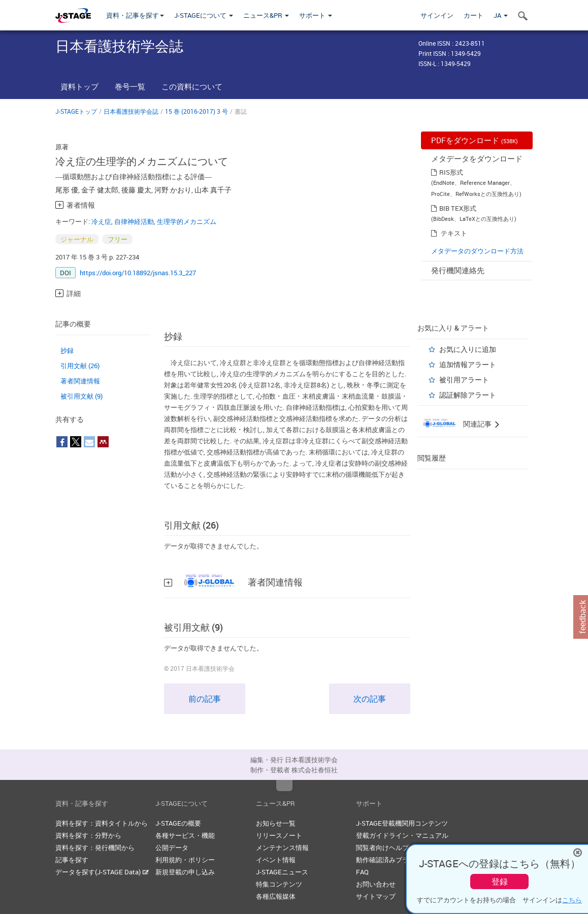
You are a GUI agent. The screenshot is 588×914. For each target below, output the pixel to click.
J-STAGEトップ (76, 111)
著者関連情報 (80, 381)
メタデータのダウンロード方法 (477, 251)
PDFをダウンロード (475, 140)
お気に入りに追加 (468, 349)
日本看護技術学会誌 (131, 111)
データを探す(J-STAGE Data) (102, 872)
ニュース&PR (266, 15)
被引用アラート (464, 380)
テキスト (454, 233)
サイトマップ (376, 896)
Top (284, 786)
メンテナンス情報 (282, 847)
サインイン (437, 15)
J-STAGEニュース (282, 872)
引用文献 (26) (80, 366)
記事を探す (72, 860)
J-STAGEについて (204, 15)
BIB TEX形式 (458, 208)
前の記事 (205, 699)
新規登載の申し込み (185, 872)
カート (473, 15)
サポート (316, 15)
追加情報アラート (468, 364)
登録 (500, 882)
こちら (572, 900)
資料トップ (79, 86)
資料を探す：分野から (88, 835)
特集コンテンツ (279, 884)
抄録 (67, 350)
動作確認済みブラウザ (389, 860)
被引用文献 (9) (81, 396)
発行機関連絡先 (458, 270)
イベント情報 (276, 860)
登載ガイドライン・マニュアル (402, 835)
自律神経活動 (134, 221)
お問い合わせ (376, 884)
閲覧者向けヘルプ (382, 847)
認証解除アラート (468, 395)
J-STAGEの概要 (178, 823)
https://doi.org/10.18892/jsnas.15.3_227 (138, 273)
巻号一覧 (130, 86)
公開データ (172, 847)
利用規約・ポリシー (185, 860)
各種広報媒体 (276, 896)
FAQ (362, 872)
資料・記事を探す (135, 15)
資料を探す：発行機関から (95, 847)
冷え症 (101, 221)
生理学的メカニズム (187, 221)
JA (501, 15)
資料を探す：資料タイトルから (102, 823)
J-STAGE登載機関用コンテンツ (402, 823)
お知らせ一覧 (276, 823)
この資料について (192, 86)
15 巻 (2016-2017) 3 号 (197, 111)
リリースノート (279, 835)
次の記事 (370, 699)
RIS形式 (451, 172)
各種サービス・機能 (185, 835)
